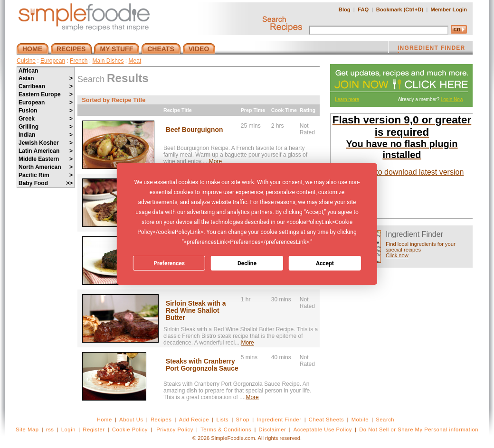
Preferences (169, 263)
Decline (247, 263)
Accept (325, 263)
